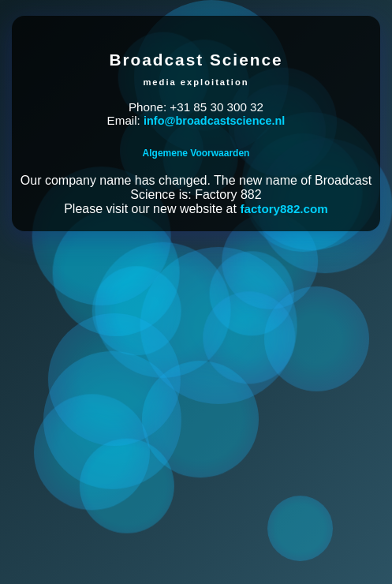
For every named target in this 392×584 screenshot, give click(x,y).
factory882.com (284, 209)
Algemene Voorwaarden (196, 153)
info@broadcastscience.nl (214, 121)
